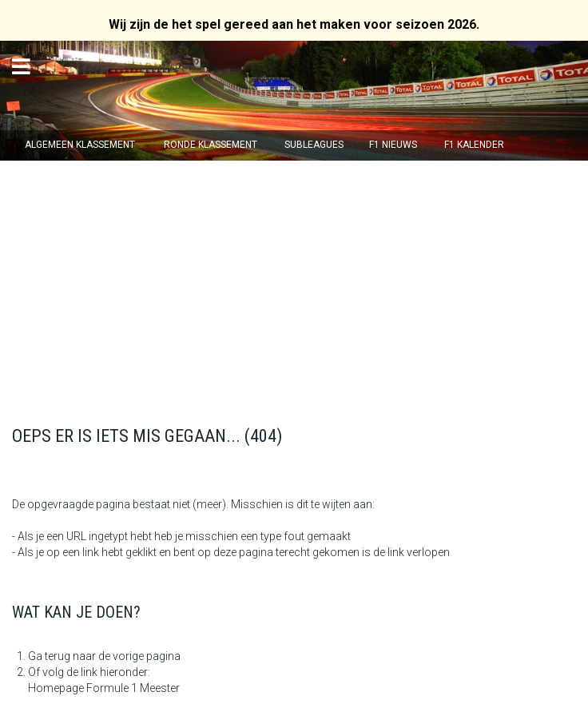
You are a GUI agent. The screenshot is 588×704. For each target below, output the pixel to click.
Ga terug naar (62, 656)
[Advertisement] (294, 280)
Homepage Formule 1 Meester (104, 688)
